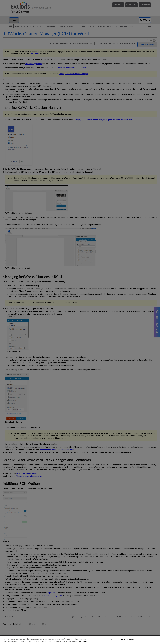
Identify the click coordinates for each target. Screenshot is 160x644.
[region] (80, 640)
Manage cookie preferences (122, 640)
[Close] (156, 639)
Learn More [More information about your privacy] (82, 641)
